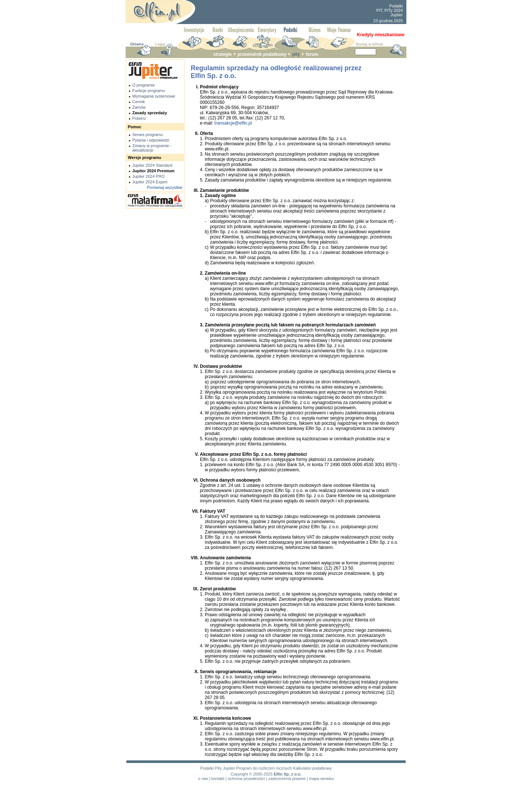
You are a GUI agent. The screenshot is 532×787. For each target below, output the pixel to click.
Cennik (139, 102)
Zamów (139, 107)
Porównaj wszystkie (165, 187)
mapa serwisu (321, 778)
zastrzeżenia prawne (287, 778)
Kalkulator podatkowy (312, 768)
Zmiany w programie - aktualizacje (152, 148)
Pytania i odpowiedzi (151, 140)
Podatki (396, 6)
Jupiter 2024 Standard (152, 165)
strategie (222, 54)
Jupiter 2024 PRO (148, 176)
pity (296, 54)
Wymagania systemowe (154, 96)
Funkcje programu (149, 91)
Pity (218, 768)
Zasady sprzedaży (150, 113)
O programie (144, 85)
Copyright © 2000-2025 (252, 774)
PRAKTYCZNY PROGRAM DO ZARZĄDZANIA (155, 206)
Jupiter (397, 15)
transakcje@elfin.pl (233, 123)
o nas (203, 778)
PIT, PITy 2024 (390, 10)
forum (312, 54)
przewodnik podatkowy (262, 54)
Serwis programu (148, 135)
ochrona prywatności (246, 778)
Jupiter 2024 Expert (150, 182)
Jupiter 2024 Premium (153, 171)
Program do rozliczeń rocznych (264, 768)
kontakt (218, 778)
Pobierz (139, 118)
